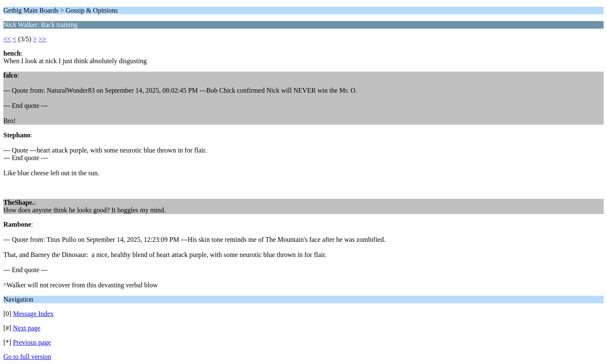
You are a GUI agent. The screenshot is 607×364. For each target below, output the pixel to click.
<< (7, 39)
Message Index (33, 314)
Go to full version (27, 357)
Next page (27, 328)
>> (42, 39)
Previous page (32, 342)
